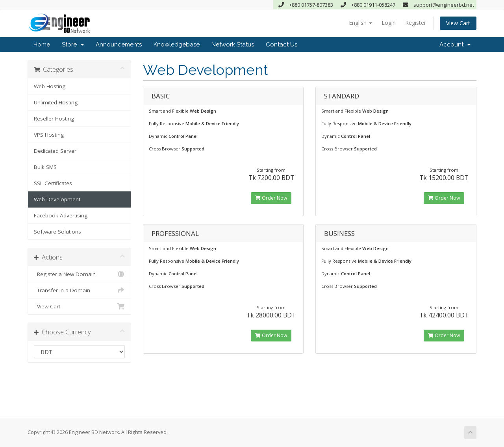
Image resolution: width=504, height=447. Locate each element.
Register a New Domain (79, 274)
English (360, 23)
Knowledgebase (177, 45)
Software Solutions (57, 232)
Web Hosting (50, 86)
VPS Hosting (49, 135)
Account (455, 45)
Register (416, 23)
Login (389, 23)
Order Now (271, 198)
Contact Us (282, 45)
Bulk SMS (45, 167)
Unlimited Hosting (56, 102)
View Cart (458, 23)
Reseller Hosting (54, 119)
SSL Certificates (53, 183)
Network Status (233, 45)
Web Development (57, 199)
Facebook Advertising (61, 215)
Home (42, 45)
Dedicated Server (55, 151)
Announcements (119, 45)
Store (73, 45)
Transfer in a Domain (79, 290)
